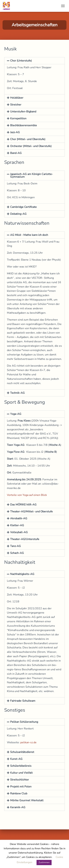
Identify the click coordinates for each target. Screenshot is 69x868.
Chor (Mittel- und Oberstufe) (28, 139)
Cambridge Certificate (23, 207)
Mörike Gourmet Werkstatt (27, 800)
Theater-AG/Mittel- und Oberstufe (31, 512)
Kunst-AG (16, 759)
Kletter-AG (17, 525)
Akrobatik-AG (19, 518)
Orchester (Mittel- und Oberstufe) (31, 146)
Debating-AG (18, 214)
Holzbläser (17, 98)
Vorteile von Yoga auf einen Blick (27, 495)
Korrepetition (18, 118)
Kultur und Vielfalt (21, 773)
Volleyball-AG (19, 532)
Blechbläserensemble (24, 125)
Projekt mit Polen (21, 787)
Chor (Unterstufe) (21, 61)
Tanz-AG (15, 546)
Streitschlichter (20, 780)
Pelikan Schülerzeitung (24, 722)
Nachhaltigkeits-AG (22, 574)
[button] (34, 61)
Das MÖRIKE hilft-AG (23, 505)
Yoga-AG (16, 414)
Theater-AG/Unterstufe (25, 539)
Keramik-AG (18, 807)
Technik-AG (17, 393)
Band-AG (16, 153)
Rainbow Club (19, 794)
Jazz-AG (15, 132)
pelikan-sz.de (28, 742)
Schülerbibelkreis (21, 766)
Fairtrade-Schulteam (23, 701)
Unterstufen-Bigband (23, 112)
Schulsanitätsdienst (22, 752)
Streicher (16, 105)
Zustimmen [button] (44, 862)
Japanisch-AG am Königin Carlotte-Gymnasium (32, 175)
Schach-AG (17, 553)
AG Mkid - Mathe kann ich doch (29, 235)
